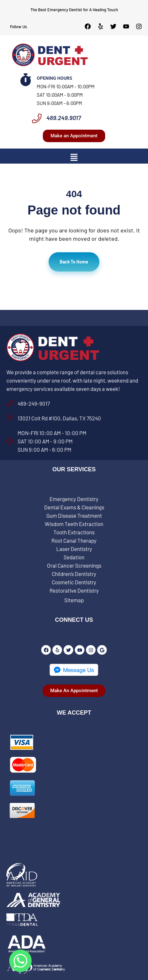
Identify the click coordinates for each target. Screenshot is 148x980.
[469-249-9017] (10, 403)
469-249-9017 (34, 403)
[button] (74, 157)
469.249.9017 (64, 118)
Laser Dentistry (74, 549)
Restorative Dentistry (74, 590)
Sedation (74, 557)
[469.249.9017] (37, 118)
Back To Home (74, 262)
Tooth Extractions (74, 532)
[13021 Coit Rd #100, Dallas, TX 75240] (10, 418)
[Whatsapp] (20, 961)
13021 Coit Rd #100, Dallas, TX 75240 (59, 418)
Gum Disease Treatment (74, 515)
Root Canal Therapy (74, 540)
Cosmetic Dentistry (74, 582)
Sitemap (74, 600)
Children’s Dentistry (74, 574)
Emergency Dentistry (74, 499)
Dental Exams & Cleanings (74, 507)
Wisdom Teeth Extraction (74, 524)
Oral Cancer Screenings (74, 565)
